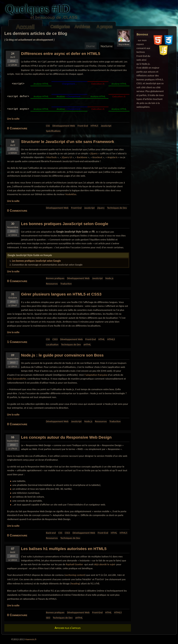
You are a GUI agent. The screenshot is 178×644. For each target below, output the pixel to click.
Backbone (82, 157)
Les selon (65, 224)
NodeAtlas (71, 194)
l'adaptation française (96, 375)
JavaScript (106, 126)
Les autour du (66, 437)
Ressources (52, 284)
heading (75, 584)
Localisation (52, 344)
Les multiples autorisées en (64, 549)
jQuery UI (67, 157)
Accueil (25, 27)
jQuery (94, 153)
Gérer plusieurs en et (61, 294)
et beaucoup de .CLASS (44, 17)
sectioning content (75, 575)
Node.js (109, 278)
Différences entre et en (61, 54)
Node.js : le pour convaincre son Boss (62, 355)
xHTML (87, 344)
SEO (48, 618)
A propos (105, 27)
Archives (82, 27)
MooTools (51, 157)
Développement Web (64, 126)
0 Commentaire (17, 128)
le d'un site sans (68, 142)
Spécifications (53, 131)
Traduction (66, 284)
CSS (48, 126)
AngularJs (112, 157)
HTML (102, 339)
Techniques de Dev (117, 208)
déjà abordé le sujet (104, 564)
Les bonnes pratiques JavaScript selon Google (36, 261)
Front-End (83, 126)
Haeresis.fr (31, 639)
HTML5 (94, 126)
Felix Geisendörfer (17, 379)
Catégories (60, 27)
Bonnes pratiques (55, 278)
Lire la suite (13, 119)
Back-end (51, 533)
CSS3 (55, 339)
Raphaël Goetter (74, 564)
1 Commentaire (17, 342)
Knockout (97, 157)
